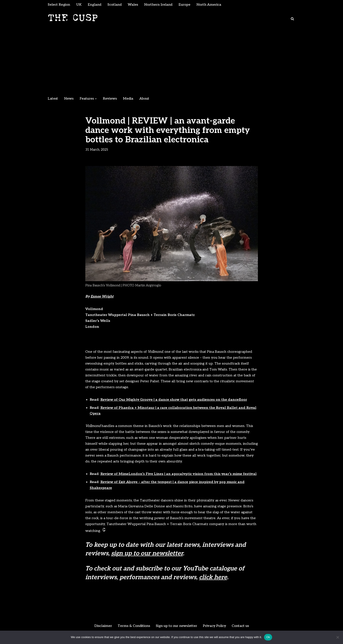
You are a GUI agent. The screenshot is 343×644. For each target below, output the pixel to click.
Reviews (110, 99)
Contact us (241, 627)
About (144, 99)
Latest (53, 99)
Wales (133, 5)
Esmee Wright (102, 297)
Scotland (115, 5)
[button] (96, 99)
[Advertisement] (171, 61)
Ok (268, 637)
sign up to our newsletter (147, 555)
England (95, 5)
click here (213, 579)
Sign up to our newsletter (176, 627)
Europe (185, 5)
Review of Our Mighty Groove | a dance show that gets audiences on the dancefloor (174, 401)
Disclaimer (102, 627)
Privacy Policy (215, 627)
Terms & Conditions (133, 627)
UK (79, 5)
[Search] (292, 19)
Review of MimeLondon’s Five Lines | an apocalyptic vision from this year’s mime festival (179, 476)
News (69, 99)
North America (210, 5)
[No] (338, 637)
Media (128, 99)
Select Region (59, 5)
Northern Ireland (159, 5)
